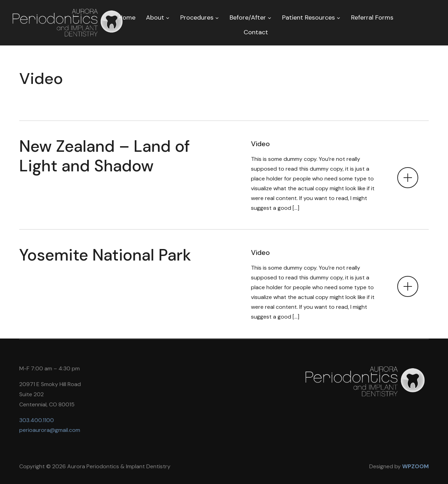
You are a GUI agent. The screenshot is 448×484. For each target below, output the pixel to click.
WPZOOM (415, 466)
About (155, 17)
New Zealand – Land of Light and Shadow (105, 156)
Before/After (248, 17)
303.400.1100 (37, 420)
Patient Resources (309, 17)
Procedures (197, 17)
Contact (256, 32)
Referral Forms (372, 17)
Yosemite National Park (105, 255)
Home (127, 17)
